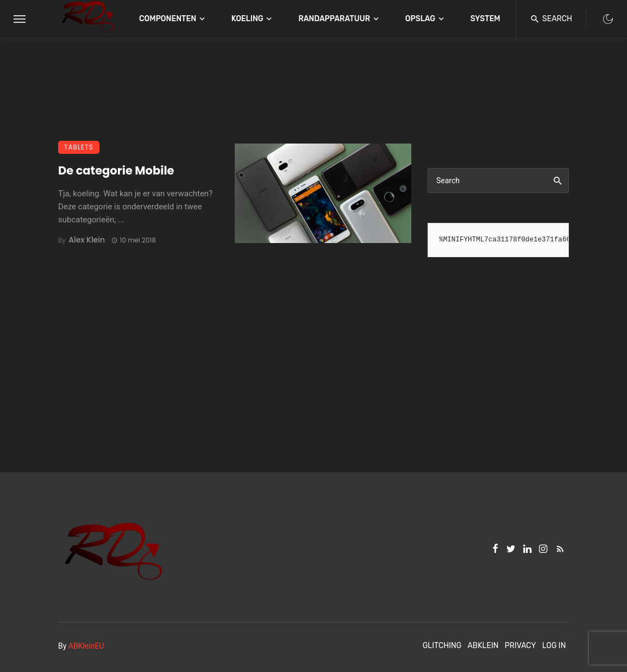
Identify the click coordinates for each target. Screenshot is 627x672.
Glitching (442, 646)
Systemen (491, 19)
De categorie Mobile (116, 170)
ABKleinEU (86, 646)
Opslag (420, 19)
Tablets (79, 147)
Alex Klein (87, 240)
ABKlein (483, 646)
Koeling (247, 19)
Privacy (521, 646)
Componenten (168, 19)
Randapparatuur (334, 19)
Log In (554, 646)
